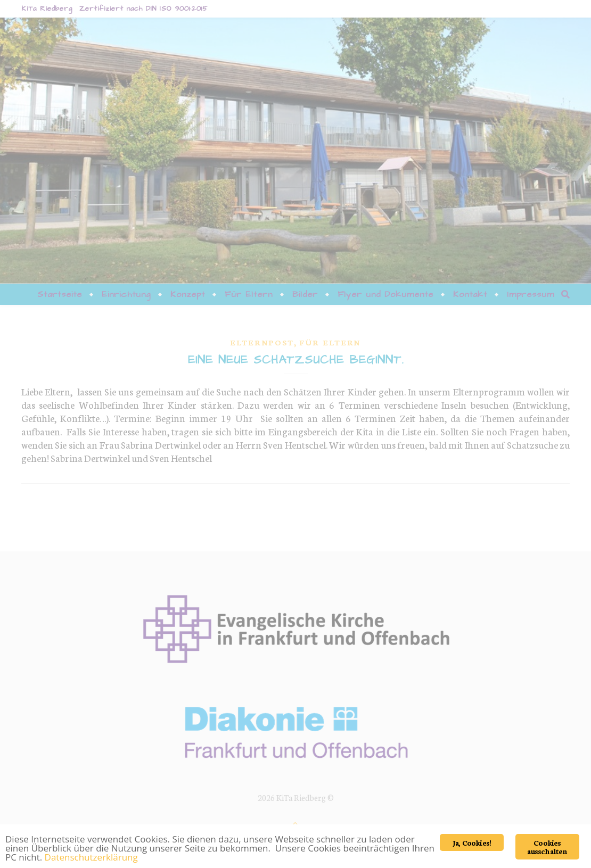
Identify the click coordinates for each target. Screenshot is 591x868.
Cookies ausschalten (547, 847)
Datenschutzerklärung (91, 857)
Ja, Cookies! (472, 842)
